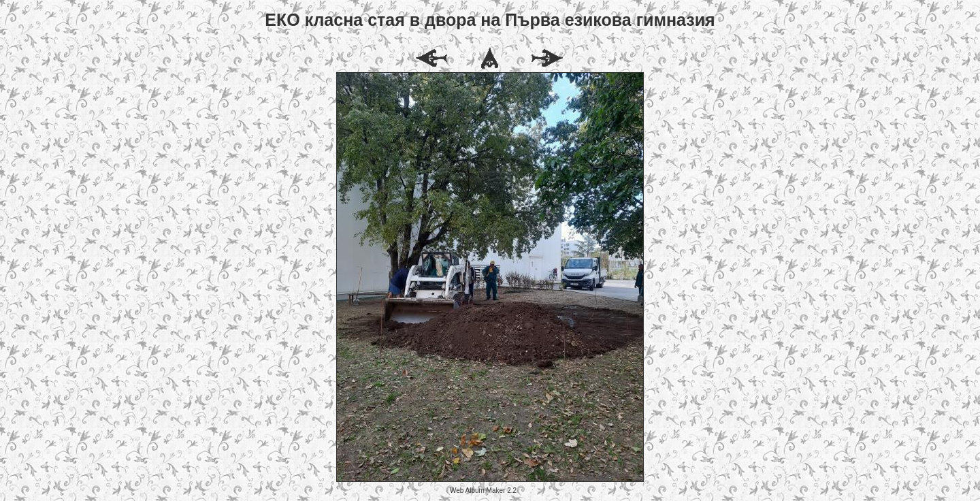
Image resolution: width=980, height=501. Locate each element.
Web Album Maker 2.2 (483, 490)
